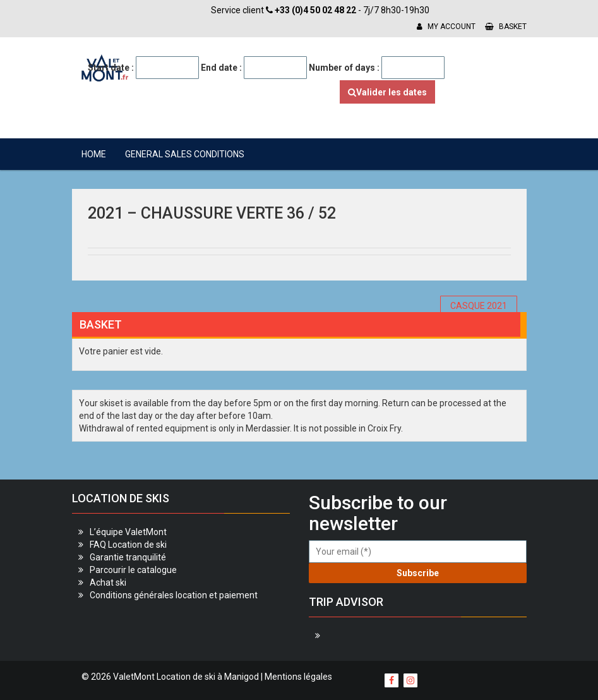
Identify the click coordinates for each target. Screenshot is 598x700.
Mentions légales (298, 677)
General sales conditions (185, 154)
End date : (221, 68)
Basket (506, 27)
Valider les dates (387, 92)
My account (446, 27)
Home (94, 154)
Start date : (111, 68)
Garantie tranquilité (128, 557)
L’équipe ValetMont (128, 532)
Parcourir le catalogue (133, 570)
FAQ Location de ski (128, 545)
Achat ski (108, 582)
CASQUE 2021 (479, 306)
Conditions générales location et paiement (174, 595)
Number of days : (344, 68)
